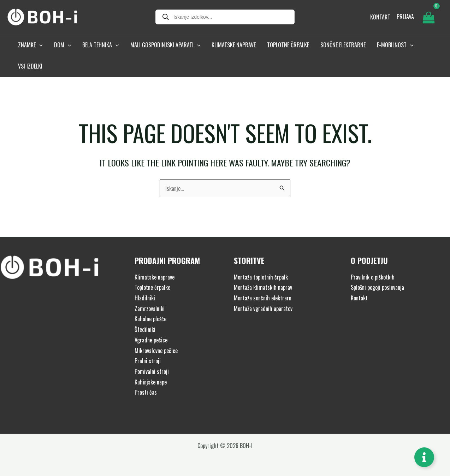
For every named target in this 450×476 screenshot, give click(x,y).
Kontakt (359, 298)
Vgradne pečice (151, 340)
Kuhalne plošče (150, 319)
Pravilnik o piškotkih (373, 277)
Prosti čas (146, 392)
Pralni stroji (148, 361)
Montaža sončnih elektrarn (263, 298)
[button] (39, 45)
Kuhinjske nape (151, 382)
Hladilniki (145, 298)
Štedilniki (145, 329)
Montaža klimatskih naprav (263, 287)
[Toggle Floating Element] (424, 457)
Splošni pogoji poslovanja (377, 287)
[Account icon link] (405, 17)
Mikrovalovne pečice (156, 351)
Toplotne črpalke (152, 287)
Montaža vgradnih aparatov (263, 308)
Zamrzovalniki (150, 308)
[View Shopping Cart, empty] (428, 17)
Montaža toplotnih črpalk (261, 277)
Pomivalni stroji (152, 371)
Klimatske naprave (155, 277)
